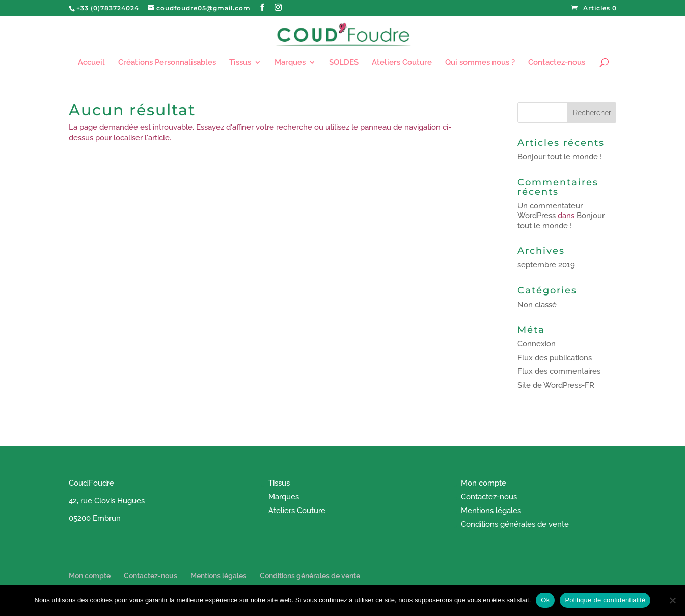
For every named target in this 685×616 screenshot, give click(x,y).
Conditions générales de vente (515, 524)
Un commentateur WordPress (550, 211)
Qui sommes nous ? (480, 63)
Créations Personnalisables (167, 63)
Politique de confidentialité (605, 600)
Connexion (537, 344)
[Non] (672, 600)
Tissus (240, 63)
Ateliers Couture (402, 63)
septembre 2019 (546, 265)
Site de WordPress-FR (556, 385)
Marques (290, 63)
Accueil (91, 63)
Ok (545, 600)
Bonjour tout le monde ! (560, 157)
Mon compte (484, 483)
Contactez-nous (557, 63)
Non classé (537, 305)
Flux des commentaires (559, 371)
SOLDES (344, 63)
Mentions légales (491, 511)
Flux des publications (555, 358)
